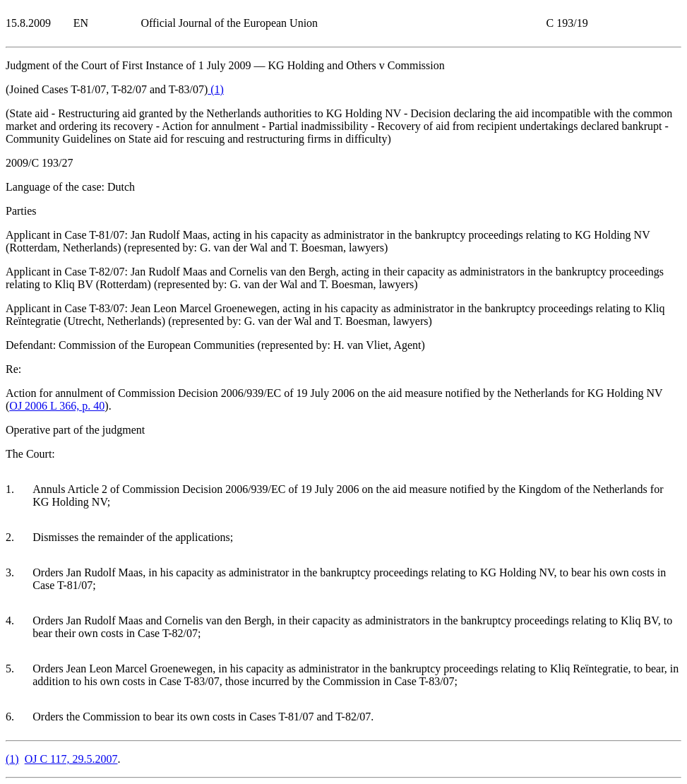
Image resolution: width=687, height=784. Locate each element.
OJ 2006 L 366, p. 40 (57, 406)
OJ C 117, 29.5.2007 (71, 759)
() (216, 89)
